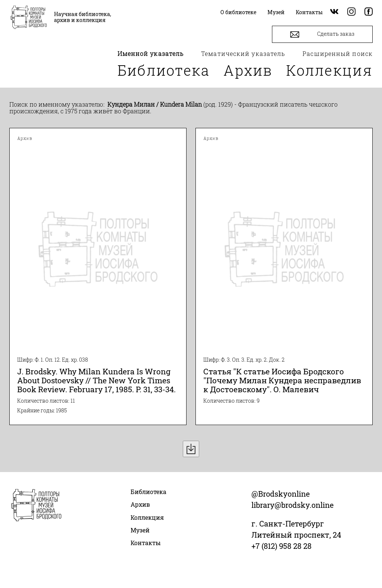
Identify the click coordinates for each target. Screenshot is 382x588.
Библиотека (164, 70)
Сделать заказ (322, 34)
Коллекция (329, 70)
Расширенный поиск (338, 54)
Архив (248, 70)
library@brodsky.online (292, 505)
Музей (140, 530)
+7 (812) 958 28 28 (281, 546)
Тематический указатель (243, 54)
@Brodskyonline (281, 494)
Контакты (146, 543)
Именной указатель (151, 54)
